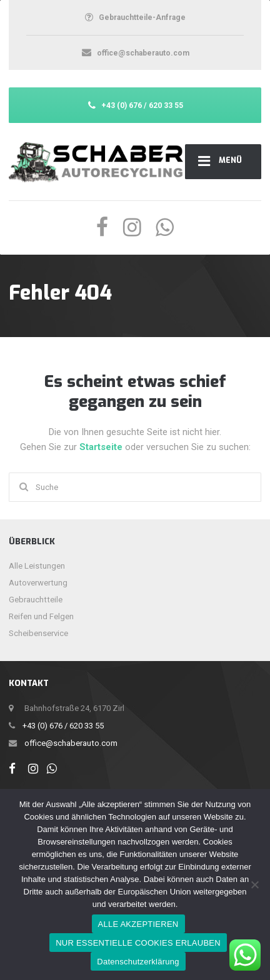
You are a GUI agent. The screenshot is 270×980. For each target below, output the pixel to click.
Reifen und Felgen (41, 616)
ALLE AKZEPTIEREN (138, 924)
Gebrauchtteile (36, 600)
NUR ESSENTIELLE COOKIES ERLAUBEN (138, 943)
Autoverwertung (38, 583)
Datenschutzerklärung (138, 962)
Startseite (102, 447)
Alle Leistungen (37, 566)
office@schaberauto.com (71, 743)
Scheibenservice (38, 633)
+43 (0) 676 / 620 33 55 (63, 726)
